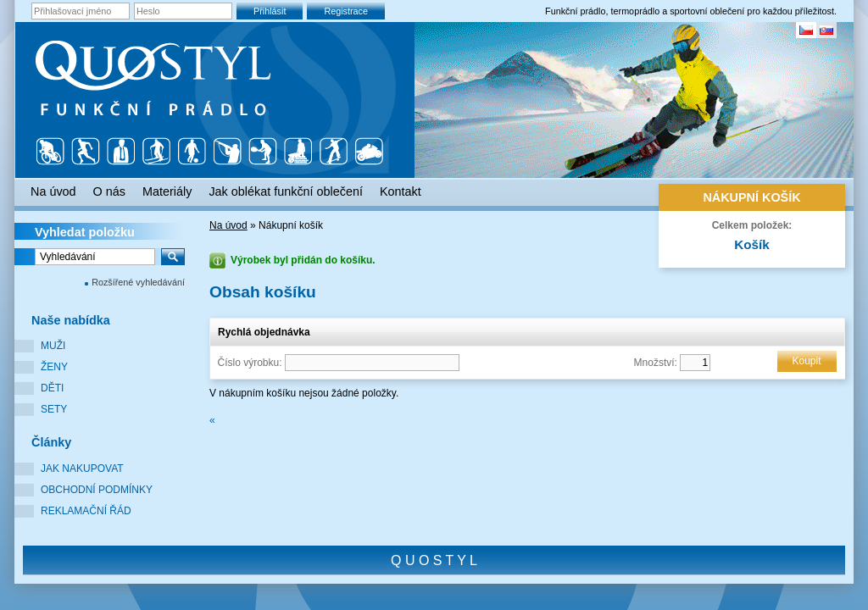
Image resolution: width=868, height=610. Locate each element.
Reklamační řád (86, 511)
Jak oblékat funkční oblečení (286, 191)
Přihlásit (270, 11)
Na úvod (228, 225)
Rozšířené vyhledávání (138, 282)
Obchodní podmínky (97, 490)
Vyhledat (85, 232)
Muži (53, 346)
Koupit (806, 361)
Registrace (346, 11)
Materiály (167, 191)
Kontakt (401, 191)
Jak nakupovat (82, 469)
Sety (54, 409)
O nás (109, 191)
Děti (52, 388)
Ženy (54, 367)
